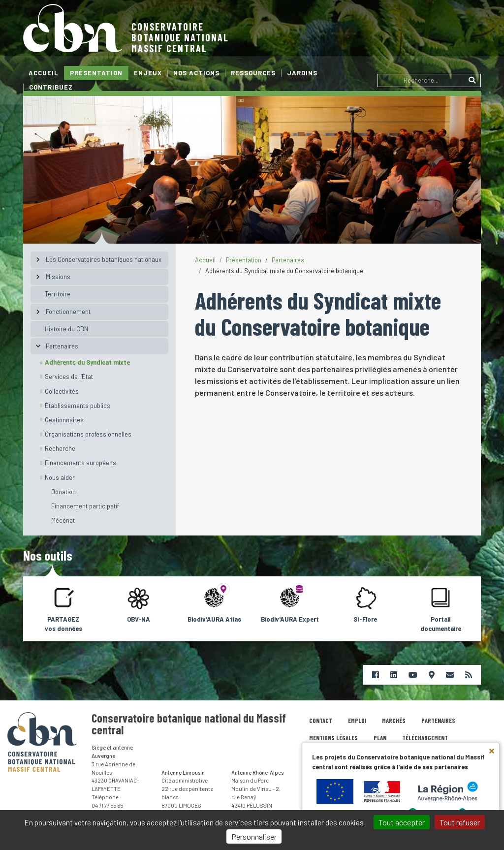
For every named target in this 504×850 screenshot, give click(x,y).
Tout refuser (460, 822)
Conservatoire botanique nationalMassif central (180, 37)
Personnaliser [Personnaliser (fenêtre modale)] (254, 836)
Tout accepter (402, 822)
